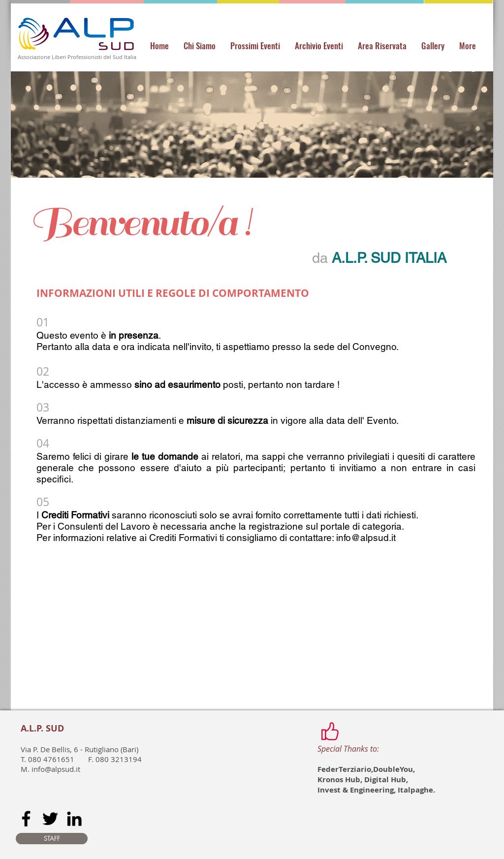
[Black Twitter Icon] (50, 819)
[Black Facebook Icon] (26, 819)
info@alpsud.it (366, 538)
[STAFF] (52, 839)
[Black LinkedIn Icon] (74, 819)
